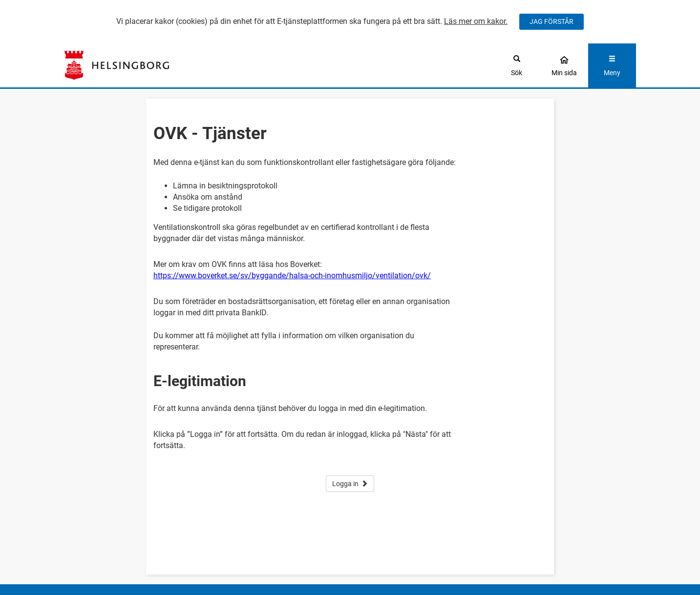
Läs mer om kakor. (476, 21)
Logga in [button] (350, 484)
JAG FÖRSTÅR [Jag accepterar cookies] (552, 21)
